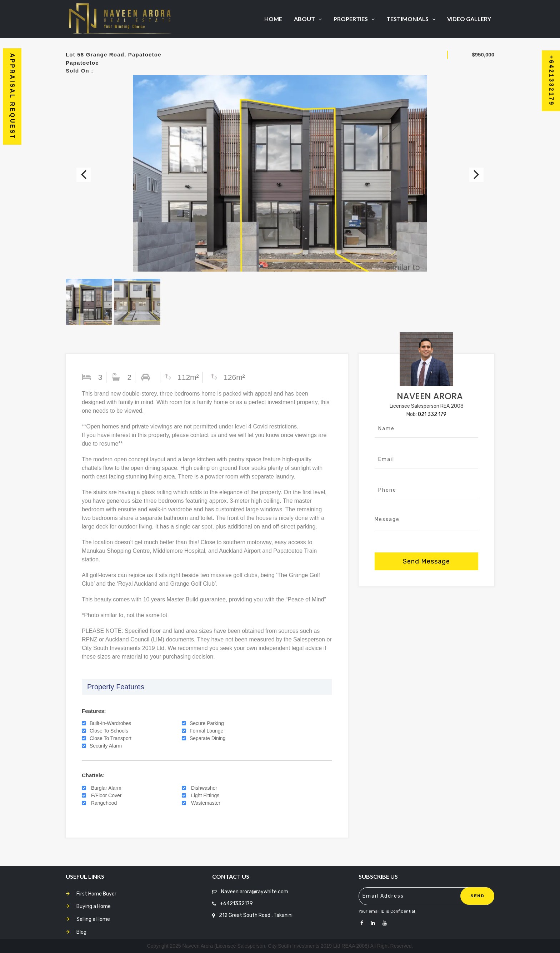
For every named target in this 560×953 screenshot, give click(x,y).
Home (273, 19)
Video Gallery (469, 19)
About (308, 19)
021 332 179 (432, 414)
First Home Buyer (96, 894)
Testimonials (411, 19)
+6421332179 (236, 904)
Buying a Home (94, 906)
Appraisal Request (12, 96)
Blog (81, 932)
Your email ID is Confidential (387, 911)
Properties (354, 19)
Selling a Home (93, 919)
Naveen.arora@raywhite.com (255, 892)
